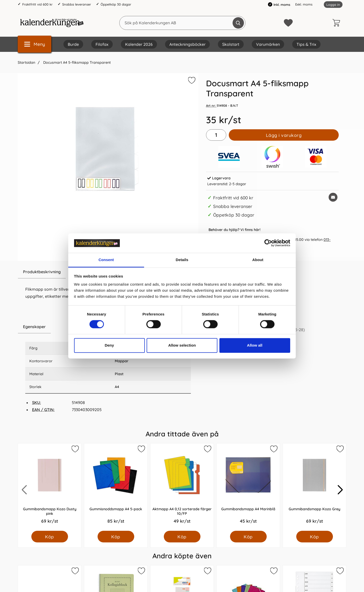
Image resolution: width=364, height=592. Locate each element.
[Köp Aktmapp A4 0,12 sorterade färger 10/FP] (182, 537)
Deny (109, 345)
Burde (73, 44)
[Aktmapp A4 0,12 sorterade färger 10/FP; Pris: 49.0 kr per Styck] (182, 487)
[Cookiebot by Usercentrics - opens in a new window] (268, 243)
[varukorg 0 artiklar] (337, 23)
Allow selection (182, 345)
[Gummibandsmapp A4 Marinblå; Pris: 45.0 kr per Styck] (248, 487)
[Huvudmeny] (35, 44)
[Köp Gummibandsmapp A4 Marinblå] (248, 537)
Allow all (255, 345)
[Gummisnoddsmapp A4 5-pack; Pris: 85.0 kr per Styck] (116, 487)
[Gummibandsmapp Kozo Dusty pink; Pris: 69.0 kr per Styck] (50, 487)
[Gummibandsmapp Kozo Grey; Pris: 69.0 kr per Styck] (314, 487)
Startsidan (26, 62)
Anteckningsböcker (187, 44)
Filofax (102, 44)
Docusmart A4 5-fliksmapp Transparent (76, 62)
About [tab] (258, 260)
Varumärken (268, 44)
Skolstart (231, 44)
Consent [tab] (106, 260)
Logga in (333, 5)
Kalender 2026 (139, 44)
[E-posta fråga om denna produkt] (333, 197)
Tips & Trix (306, 44)
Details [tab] (182, 260)
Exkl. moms (304, 4)
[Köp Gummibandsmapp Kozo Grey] (315, 537)
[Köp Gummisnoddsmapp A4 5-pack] (116, 537)
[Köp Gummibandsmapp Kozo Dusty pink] (50, 537)
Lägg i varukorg (284, 135)
